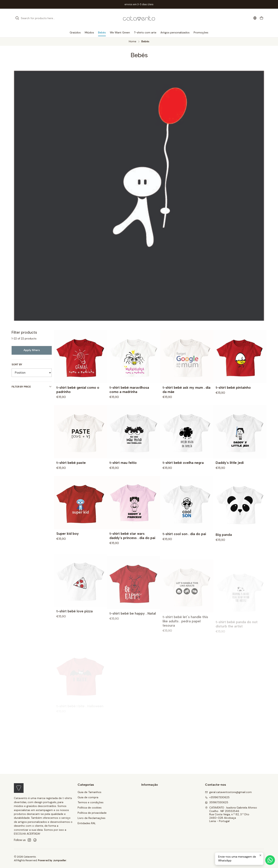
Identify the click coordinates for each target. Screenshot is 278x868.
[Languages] (255, 18)
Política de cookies (90, 808)
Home (133, 42)
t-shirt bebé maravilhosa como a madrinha (129, 390)
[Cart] (261, 18)
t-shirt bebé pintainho (233, 387)
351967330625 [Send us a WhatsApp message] (217, 802)
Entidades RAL (87, 823)
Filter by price (32, 387)
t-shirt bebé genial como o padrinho (78, 390)
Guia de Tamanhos (89, 792)
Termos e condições (91, 802)
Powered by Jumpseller (52, 860)
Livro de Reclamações (92, 818)
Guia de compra (88, 797)
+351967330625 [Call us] (217, 797)
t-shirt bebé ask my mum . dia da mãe (186, 390)
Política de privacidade (92, 813)
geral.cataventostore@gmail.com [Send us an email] (228, 792)
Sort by (17, 365)
